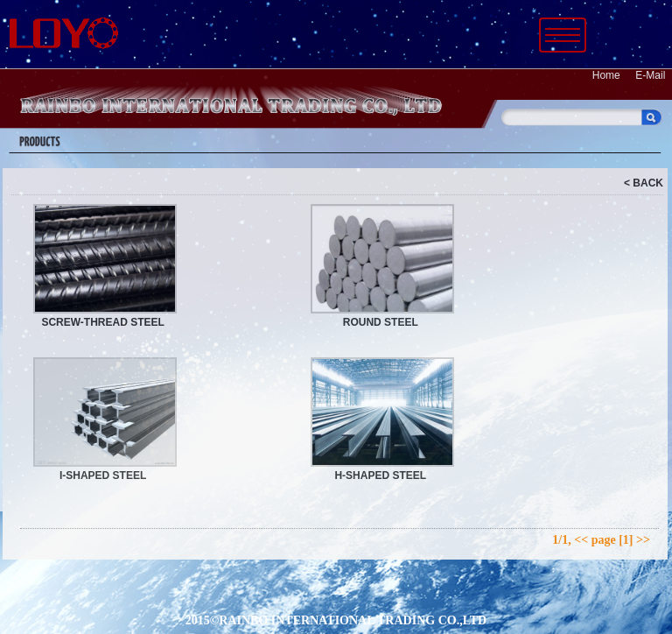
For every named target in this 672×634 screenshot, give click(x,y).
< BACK (644, 183)
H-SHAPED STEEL (380, 475)
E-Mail (650, 75)
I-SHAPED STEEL (103, 475)
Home (606, 75)
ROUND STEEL (381, 322)
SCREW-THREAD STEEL (102, 322)
